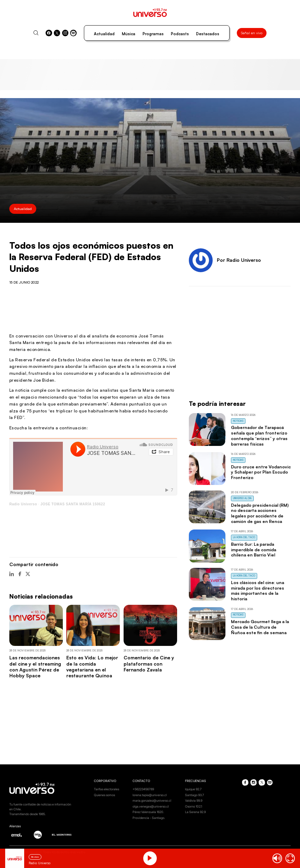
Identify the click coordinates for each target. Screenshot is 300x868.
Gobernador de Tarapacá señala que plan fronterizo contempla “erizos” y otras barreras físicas (259, 435)
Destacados (208, 34)
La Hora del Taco (244, 537)
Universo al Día (242, 498)
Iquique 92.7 (193, 789)
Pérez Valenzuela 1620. (148, 812)
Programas (153, 34)
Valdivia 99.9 (194, 800)
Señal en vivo (252, 33)
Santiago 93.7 (195, 795)
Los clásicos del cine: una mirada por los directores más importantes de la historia (258, 590)
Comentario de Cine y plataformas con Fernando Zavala (149, 664)
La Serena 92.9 (195, 812)
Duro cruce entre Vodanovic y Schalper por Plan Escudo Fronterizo (261, 472)
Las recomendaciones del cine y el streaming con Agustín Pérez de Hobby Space (35, 666)
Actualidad (104, 34)
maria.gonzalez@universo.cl (152, 800)
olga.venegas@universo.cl (151, 806)
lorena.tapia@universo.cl (150, 795)
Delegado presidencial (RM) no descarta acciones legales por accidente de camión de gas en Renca (260, 513)
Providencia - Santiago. (149, 818)
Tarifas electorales (107, 789)
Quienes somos (104, 795)
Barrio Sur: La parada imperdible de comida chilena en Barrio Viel (254, 550)
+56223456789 (143, 789)
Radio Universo (23, 504)
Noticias (238, 421)
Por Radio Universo (239, 260)
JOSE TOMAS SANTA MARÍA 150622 (73, 504)
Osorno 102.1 (193, 806)
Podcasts (180, 34)
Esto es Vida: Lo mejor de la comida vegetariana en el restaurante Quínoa (92, 666)
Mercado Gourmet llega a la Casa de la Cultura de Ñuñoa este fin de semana (260, 627)
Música (129, 34)
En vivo (35, 857)
